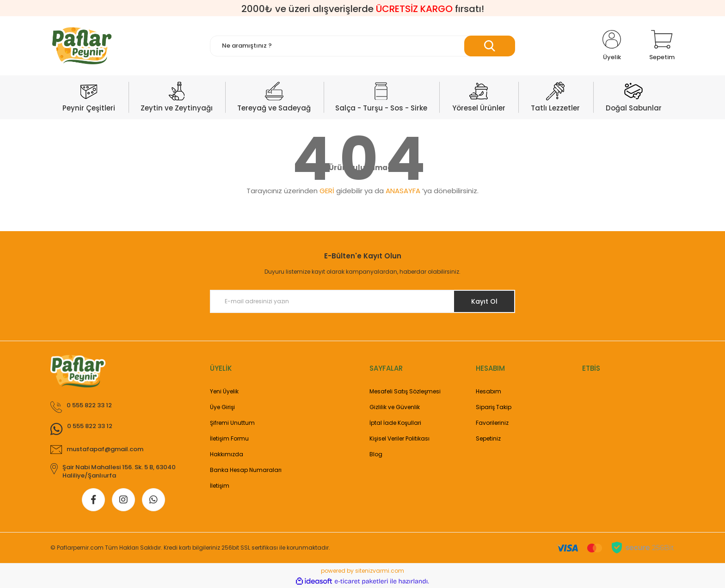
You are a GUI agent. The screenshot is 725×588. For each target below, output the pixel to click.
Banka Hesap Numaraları (246, 470)
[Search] (362, 46)
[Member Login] (612, 46)
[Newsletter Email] (362, 301)
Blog (376, 454)
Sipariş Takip (494, 407)
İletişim (220, 486)
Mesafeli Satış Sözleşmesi (405, 391)
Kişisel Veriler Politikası (399, 438)
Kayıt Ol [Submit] (484, 301)
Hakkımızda (227, 454)
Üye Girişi (222, 407)
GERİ (327, 191)
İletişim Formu (229, 438)
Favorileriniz (492, 423)
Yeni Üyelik (224, 391)
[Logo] (82, 46)
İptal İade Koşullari (395, 423)
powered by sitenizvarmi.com (362, 571)
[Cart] (662, 46)
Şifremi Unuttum (232, 423)
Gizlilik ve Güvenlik (395, 407)
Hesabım (488, 391)
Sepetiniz (488, 438)
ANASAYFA (403, 191)
